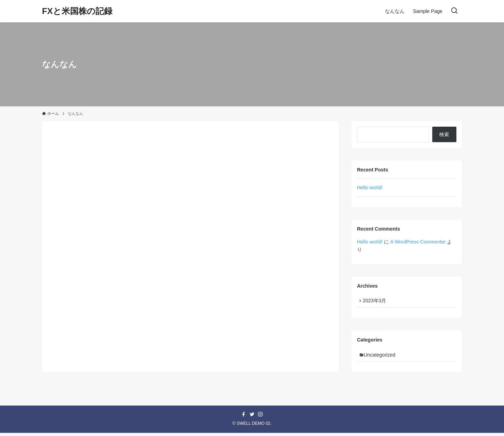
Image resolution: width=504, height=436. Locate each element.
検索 (444, 134)
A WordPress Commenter (418, 242)
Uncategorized (381, 357)
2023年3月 (376, 301)
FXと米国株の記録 (77, 11)
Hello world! (370, 188)
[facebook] (244, 418)
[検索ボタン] (454, 11)
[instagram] (260, 418)
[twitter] (252, 418)
